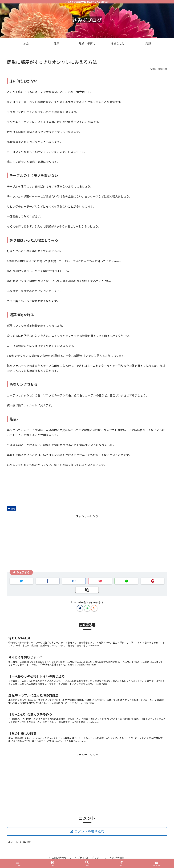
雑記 (12, 508)
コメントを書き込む (89, 831)
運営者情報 (117, 858)
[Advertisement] (87, 543)
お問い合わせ (58, 858)
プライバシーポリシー (88, 858)
